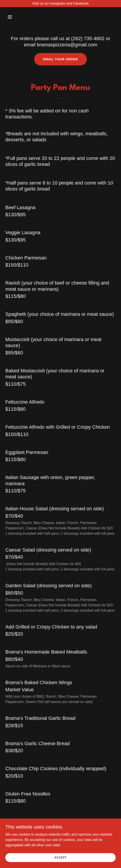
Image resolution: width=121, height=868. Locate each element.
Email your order (61, 59)
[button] (18, 17)
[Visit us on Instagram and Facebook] (60, 4)
